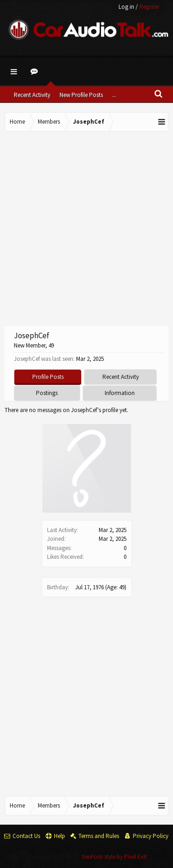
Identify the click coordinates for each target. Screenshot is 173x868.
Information (120, 393)
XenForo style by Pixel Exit (114, 857)
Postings (47, 393)
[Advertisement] (86, 227)
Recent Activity (32, 95)
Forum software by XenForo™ (44, 857)
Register (149, 7)
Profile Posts (48, 377)
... (114, 95)
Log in (126, 7)
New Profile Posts (81, 95)
